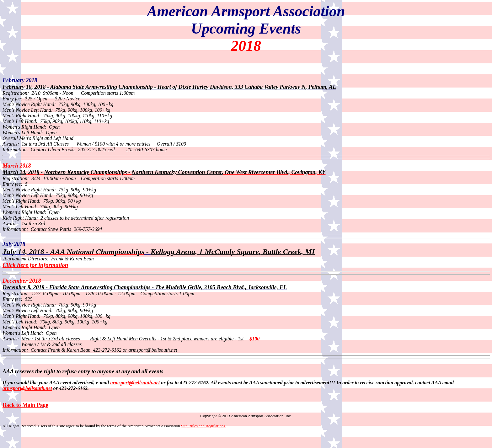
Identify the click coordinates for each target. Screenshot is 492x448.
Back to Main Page (25, 405)
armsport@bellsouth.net (27, 388)
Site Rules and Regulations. (204, 426)
